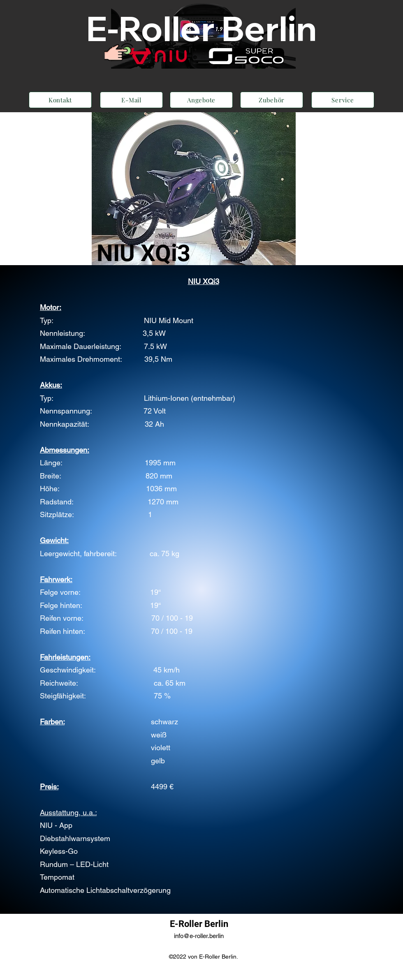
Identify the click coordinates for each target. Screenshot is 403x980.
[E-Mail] (131, 100)
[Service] (343, 100)
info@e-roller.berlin (199, 936)
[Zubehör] (272, 100)
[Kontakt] (60, 100)
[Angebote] (201, 100)
